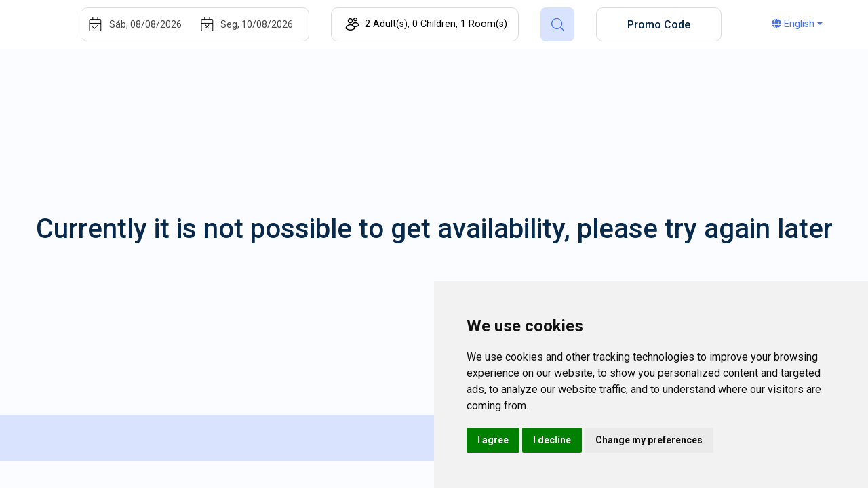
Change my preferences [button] (649, 440)
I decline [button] (552, 440)
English (793, 24)
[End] (264, 24)
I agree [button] (493, 440)
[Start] (153, 24)
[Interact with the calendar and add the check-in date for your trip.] (95, 25)
